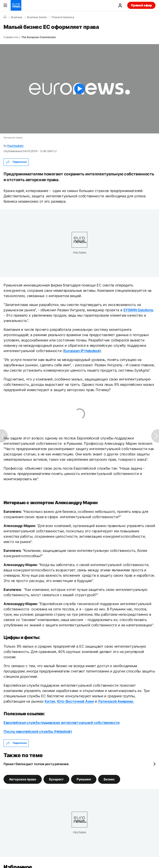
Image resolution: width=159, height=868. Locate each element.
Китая (50, 701)
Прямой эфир (141, 5)
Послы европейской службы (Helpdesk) (38, 731)
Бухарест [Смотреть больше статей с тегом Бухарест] (56, 779)
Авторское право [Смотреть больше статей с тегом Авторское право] (23, 779)
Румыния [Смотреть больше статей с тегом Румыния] (84, 779)
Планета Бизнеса (63, 17)
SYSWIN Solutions (138, 310)
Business (17, 17)
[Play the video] (79, 89)
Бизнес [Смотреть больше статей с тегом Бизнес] (109, 779)
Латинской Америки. (116, 701)
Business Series (37, 17)
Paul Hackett (15, 146)
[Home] (5, 17)
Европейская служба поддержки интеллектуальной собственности (62, 723)
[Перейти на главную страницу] (16, 5)
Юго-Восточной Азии (75, 701)
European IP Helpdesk (82, 351)
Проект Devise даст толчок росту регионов (36, 764)
